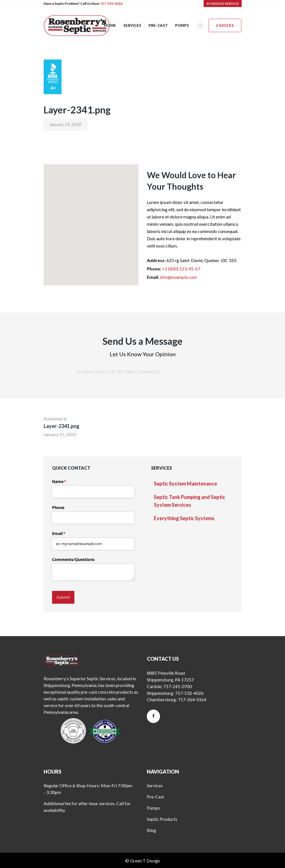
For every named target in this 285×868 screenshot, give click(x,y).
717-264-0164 (192, 699)
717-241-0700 (178, 686)
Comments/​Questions (73, 559)
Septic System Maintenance (185, 484)
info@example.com (178, 277)
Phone (58, 507)
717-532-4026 (111, 3)
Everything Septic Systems (184, 518)
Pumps (153, 808)
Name (67, 482)
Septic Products (162, 819)
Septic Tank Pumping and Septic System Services (189, 501)
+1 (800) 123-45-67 (181, 269)
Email (67, 534)
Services (155, 785)
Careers (225, 25)
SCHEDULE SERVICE (223, 3)
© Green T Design (143, 861)
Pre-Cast (156, 797)
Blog (151, 830)
